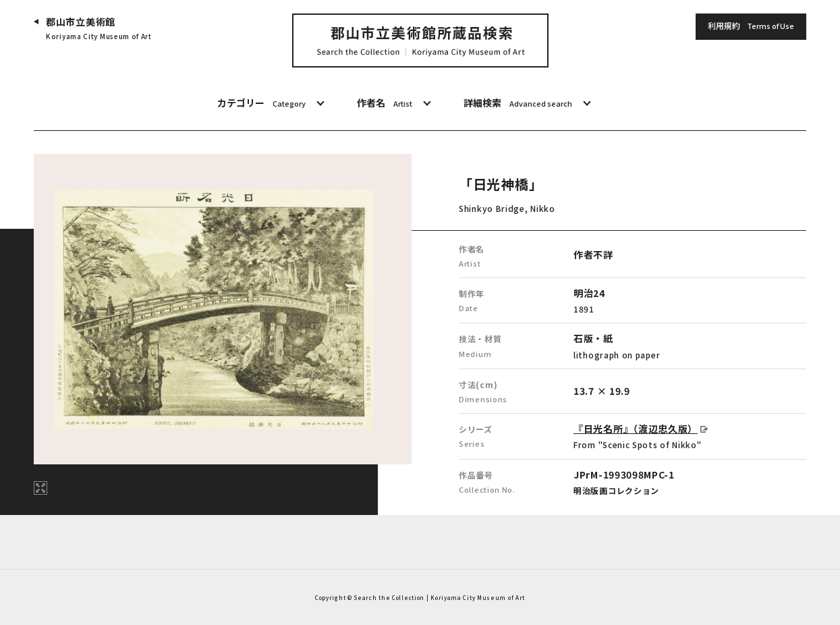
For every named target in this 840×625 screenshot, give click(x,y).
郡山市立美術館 (99, 29)
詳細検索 (518, 103)
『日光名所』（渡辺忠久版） (636, 429)
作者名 (385, 103)
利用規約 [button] (751, 26)
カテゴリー (261, 103)
